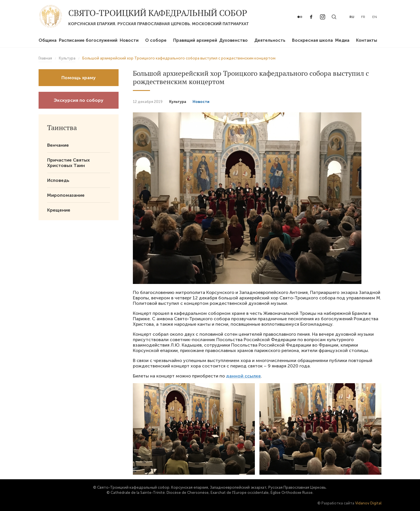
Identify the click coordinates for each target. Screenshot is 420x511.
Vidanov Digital (368, 503)
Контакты (367, 40)
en (375, 17)
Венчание (58, 145)
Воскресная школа (312, 40)
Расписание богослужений (88, 40)
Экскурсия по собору (79, 100)
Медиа (342, 40)
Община (48, 40)
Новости (129, 40)
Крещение (59, 210)
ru (352, 17)
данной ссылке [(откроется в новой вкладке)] (243, 376)
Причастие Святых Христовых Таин (68, 163)
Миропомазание (66, 195)
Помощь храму (79, 78)
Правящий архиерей (195, 40)
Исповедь (58, 180)
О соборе (156, 40)
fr (363, 17)
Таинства (62, 128)
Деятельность (270, 40)
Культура (178, 102)
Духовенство (233, 40)
